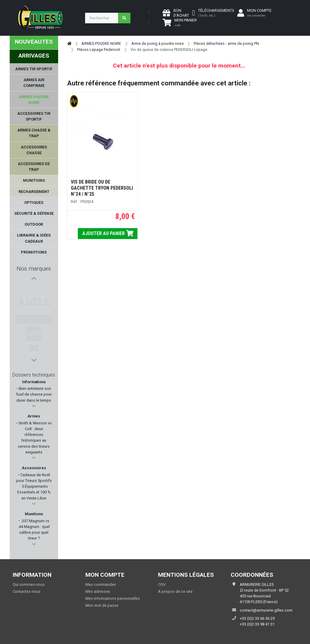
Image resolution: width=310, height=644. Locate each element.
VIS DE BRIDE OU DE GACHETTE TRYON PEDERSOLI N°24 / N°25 (102, 188)
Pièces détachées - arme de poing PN (226, 43)
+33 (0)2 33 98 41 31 (257, 624)
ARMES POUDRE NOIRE (101, 43)
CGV (162, 584)
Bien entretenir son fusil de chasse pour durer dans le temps (34, 394)
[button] (34, 406)
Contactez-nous (27, 591)
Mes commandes (101, 584)
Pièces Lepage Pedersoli (99, 50)
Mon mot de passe (102, 605)
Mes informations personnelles (113, 598)
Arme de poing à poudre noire (158, 43)
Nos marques (34, 269)
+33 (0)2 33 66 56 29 (257, 618)
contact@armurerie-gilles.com (266, 610)
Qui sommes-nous (29, 584)
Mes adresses (98, 591)
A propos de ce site (175, 591)
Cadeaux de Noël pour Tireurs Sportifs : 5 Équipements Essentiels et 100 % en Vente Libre (34, 486)
